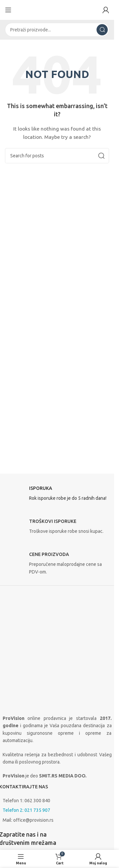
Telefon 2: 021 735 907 (26, 727)
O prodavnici (16, 806)
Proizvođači (15, 818)
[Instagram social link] (22, 777)
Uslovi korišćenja (20, 840)
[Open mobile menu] (8, 10)
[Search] (57, 30)
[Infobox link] (57, 495)
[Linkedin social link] (39, 777)
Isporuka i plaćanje (25, 828)
